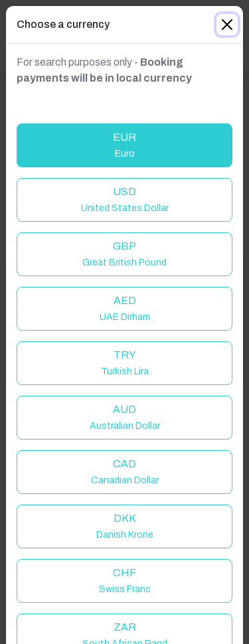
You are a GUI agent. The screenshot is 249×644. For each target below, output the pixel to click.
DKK (125, 526)
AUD (125, 417)
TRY (125, 363)
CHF (125, 581)
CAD (125, 472)
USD (125, 200)
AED (125, 308)
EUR (124, 145)
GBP (124, 254)
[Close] (227, 25)
